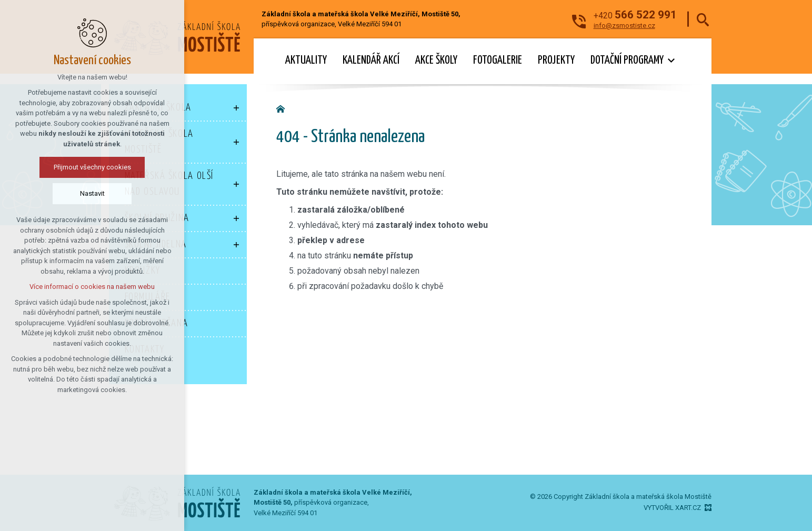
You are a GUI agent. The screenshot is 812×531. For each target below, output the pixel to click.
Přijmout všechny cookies (92, 167)
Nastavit (92, 193)
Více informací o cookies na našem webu (92, 287)
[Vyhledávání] (703, 19)
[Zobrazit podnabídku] (236, 108)
